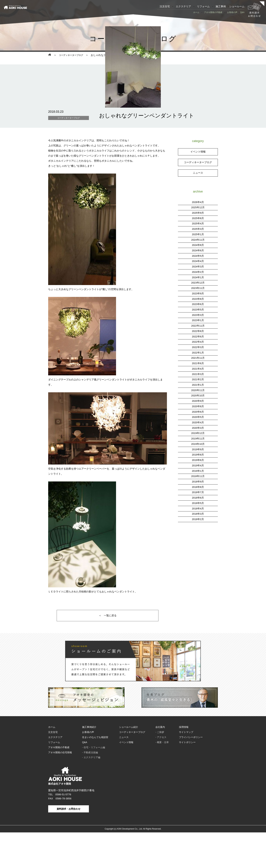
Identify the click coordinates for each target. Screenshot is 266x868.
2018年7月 (198, 519)
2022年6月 (198, 367)
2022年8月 (198, 362)
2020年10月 (198, 425)
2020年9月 (198, 430)
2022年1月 (198, 383)
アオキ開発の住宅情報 (60, 789)
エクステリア (183, 6)
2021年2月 (198, 409)
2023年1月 (198, 351)
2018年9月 (198, 509)
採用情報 (184, 765)
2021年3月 (198, 404)
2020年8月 (198, 435)
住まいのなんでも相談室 (95, 774)
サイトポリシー (187, 779)
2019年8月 (198, 482)
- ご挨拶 (160, 770)
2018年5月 (198, 530)
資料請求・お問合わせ (69, 844)
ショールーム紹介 (129, 765)
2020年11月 (198, 419)
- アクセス (161, 774)
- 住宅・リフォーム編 (94, 784)
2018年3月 (198, 540)
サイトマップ (186, 770)
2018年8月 (198, 514)
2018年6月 (198, 524)
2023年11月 (198, 320)
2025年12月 (198, 241)
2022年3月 (198, 377)
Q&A (242, 12)
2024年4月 (198, 293)
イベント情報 (198, 186)
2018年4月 (198, 535)
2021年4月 (198, 398)
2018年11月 (198, 503)
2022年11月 (198, 356)
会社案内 (160, 765)
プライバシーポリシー (191, 774)
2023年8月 (198, 330)
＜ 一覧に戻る (108, 652)
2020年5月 (198, 446)
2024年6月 (198, 283)
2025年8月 (198, 251)
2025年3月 (198, 262)
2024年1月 (198, 309)
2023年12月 (198, 314)
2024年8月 (198, 277)
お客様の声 (232, 12)
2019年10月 (198, 472)
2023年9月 (198, 325)
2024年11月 (198, 272)
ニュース (198, 206)
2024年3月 (198, 299)
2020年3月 (198, 456)
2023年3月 (198, 346)
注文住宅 (165, 6)
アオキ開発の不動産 (213, 12)
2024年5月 (198, 288)
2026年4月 (198, 235)
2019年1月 (198, 498)
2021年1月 (198, 414)
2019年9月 (198, 477)
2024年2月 (198, 304)
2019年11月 (198, 467)
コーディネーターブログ (73, 55)
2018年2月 (198, 545)
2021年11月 (198, 388)
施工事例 (221, 6)
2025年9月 (198, 246)
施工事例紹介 (89, 765)
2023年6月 (198, 335)
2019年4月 (198, 493)
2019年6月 (198, 488)
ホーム (196, 12)
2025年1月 (198, 267)
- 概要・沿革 (162, 779)
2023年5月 (198, 341)
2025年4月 (198, 256)
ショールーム (237, 6)
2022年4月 (198, 372)
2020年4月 (198, 451)
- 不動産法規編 (90, 789)
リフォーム (203, 6)
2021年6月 (198, 393)
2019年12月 (198, 461)
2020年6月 (198, 440)
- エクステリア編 (91, 793)
